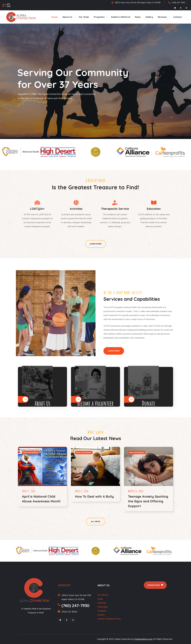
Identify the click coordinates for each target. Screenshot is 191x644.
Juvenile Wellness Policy (109, 619)
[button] (96, 244)
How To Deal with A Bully (94, 496)
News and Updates (31, 452)
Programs (102, 611)
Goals (100, 599)
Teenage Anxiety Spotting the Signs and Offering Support (148, 501)
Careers (101, 615)
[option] (21, 152)
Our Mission (103, 595)
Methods (102, 603)
